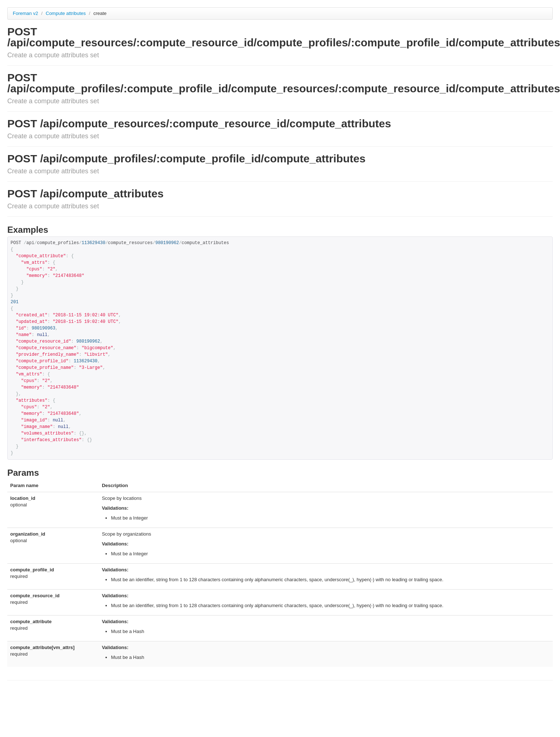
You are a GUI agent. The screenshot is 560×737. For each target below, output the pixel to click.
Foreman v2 (25, 13)
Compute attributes (66, 13)
